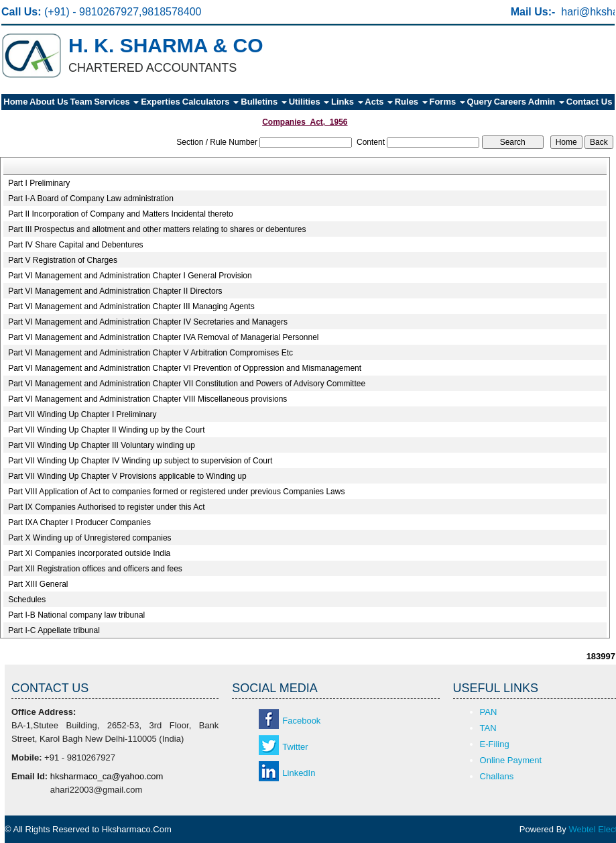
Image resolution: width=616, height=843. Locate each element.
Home (15, 102)
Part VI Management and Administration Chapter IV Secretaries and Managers (148, 322)
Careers (510, 102)
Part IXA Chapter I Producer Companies (79, 522)
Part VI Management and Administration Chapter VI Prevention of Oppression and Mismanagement (185, 368)
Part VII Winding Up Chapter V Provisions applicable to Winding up (127, 476)
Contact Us (590, 102)
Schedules (27, 600)
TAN (488, 728)
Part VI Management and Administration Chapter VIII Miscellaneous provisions (147, 399)
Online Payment (511, 760)
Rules (411, 102)
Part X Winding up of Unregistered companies (89, 538)
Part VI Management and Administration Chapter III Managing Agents (131, 306)
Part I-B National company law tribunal (76, 615)
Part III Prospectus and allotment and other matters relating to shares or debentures (157, 229)
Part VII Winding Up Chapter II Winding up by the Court (106, 430)
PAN (489, 712)
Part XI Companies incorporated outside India (89, 553)
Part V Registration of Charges (63, 260)
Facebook (301, 721)
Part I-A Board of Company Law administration (91, 199)
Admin (546, 102)
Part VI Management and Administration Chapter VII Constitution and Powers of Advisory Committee (187, 384)
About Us (49, 102)
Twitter (295, 747)
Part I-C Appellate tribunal (54, 630)
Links (347, 102)
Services (116, 102)
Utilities (309, 102)
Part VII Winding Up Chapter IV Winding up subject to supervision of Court (140, 461)
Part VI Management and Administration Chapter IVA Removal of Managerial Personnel (163, 337)
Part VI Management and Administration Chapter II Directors (115, 291)
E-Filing (495, 744)
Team (81, 102)
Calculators (210, 102)
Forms (447, 102)
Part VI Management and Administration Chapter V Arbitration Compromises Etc (150, 353)
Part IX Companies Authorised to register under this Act (106, 507)
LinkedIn (299, 773)
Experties (161, 102)
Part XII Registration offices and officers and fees (95, 569)
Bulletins (264, 102)
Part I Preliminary (39, 183)
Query (479, 102)
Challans (497, 776)
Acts (379, 102)
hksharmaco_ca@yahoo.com (107, 776)
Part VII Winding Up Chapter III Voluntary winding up (102, 445)
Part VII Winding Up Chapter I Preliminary (82, 414)
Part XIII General (38, 584)
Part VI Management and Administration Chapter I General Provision (130, 276)
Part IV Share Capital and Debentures (75, 245)
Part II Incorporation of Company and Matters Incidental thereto (121, 214)
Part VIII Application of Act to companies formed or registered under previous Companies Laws (176, 492)
